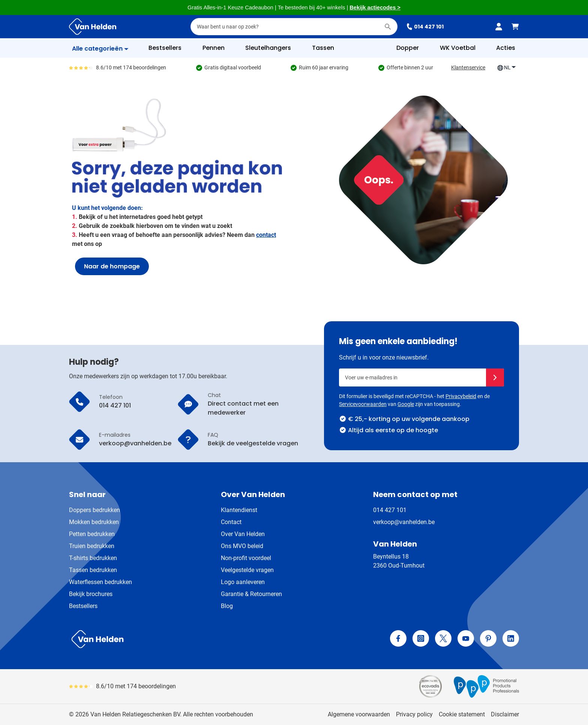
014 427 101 (425, 27)
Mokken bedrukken (94, 522)
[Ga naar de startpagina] (93, 27)
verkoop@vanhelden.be (404, 522)
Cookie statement (462, 714)
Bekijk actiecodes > (375, 7)
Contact (231, 522)
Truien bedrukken (92, 546)
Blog (227, 606)
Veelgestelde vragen (247, 570)
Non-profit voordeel (246, 558)
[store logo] (180, 639)
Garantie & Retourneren (251, 594)
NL (507, 68)
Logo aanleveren (243, 582)
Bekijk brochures (91, 594)
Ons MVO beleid (242, 546)
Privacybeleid (461, 396)
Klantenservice (468, 67)
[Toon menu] (100, 49)
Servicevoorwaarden (363, 404)
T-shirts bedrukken (93, 558)
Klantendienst (239, 510)
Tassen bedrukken (93, 570)
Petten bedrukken (92, 534)
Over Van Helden (243, 534)
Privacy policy (414, 714)
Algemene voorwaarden (359, 714)
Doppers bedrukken (94, 510)
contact (266, 235)
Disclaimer (505, 714)
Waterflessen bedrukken (100, 582)
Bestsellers (83, 606)
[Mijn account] (499, 27)
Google (406, 404)
